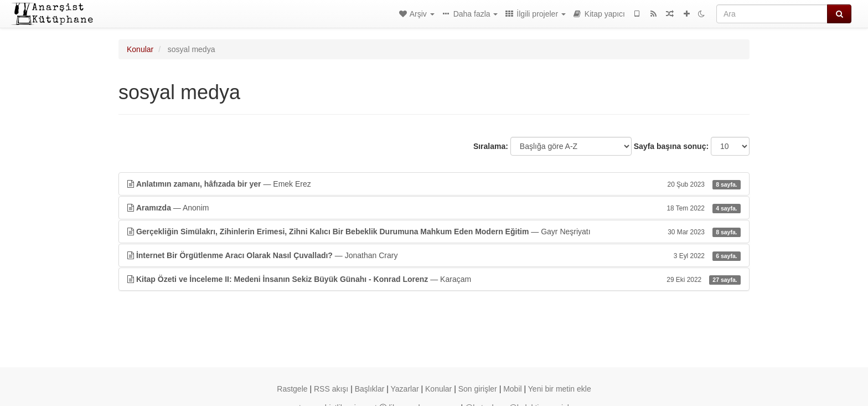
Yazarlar (405, 389)
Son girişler (478, 389)
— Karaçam (434, 279)
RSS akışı (331, 389)
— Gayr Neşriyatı (434, 232)
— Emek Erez (434, 184)
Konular (140, 49)
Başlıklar (370, 389)
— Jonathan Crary (434, 255)
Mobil (512, 389)
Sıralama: (491, 146)
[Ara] (772, 14)
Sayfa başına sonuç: (671, 146)
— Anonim (434, 208)
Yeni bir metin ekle (560, 389)
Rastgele (292, 389)
